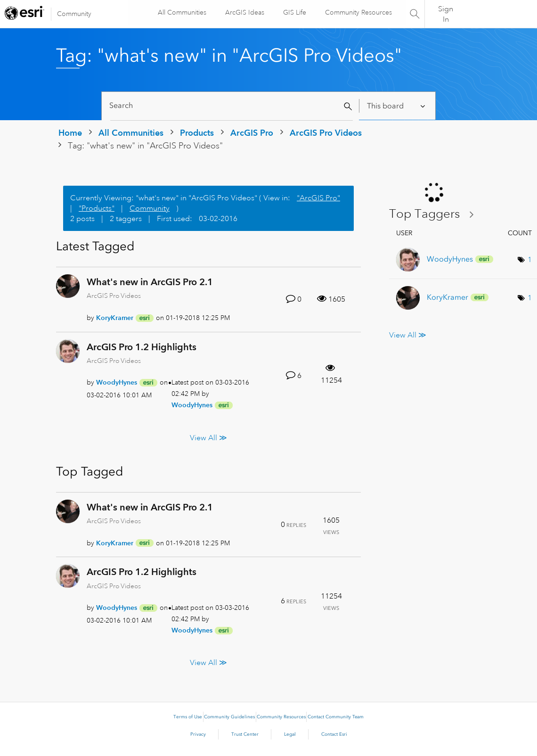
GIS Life (294, 12)
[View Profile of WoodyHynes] (117, 382)
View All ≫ (208, 437)
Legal (290, 734)
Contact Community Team (336, 717)
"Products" (97, 208)
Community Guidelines (229, 717)
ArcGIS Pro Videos (326, 133)
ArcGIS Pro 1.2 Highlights (142, 347)
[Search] (232, 106)
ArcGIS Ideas (244, 12)
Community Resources (358, 12)
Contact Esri (334, 734)
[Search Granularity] (397, 106)
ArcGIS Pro (252, 133)
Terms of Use (188, 717)
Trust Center (245, 734)
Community (74, 14)
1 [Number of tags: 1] (530, 260)
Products (197, 133)
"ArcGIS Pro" (318, 198)
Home (70, 133)
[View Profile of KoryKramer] (115, 318)
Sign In (446, 14)
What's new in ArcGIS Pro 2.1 (150, 282)
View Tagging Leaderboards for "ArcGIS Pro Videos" (435, 214)
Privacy (198, 734)
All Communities (182, 12)
